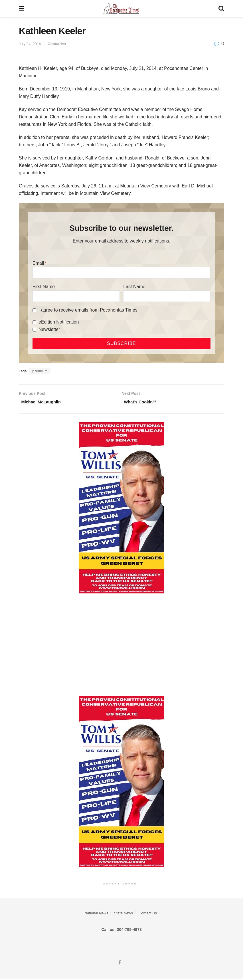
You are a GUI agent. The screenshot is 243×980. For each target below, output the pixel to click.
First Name (44, 287)
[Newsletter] (34, 330)
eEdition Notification (59, 322)
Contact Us (148, 915)
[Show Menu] (22, 9)
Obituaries (57, 44)
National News (96, 915)
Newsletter (49, 329)
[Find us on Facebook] (120, 964)
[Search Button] (221, 9)
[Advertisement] (121, 646)
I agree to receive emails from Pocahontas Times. (89, 310)
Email (38, 263)
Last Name (134, 287)
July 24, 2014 (30, 44)
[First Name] (76, 296)
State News (123, 915)
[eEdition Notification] (34, 322)
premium (40, 371)
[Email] (121, 273)
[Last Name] (167, 296)
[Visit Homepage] (121, 9)
